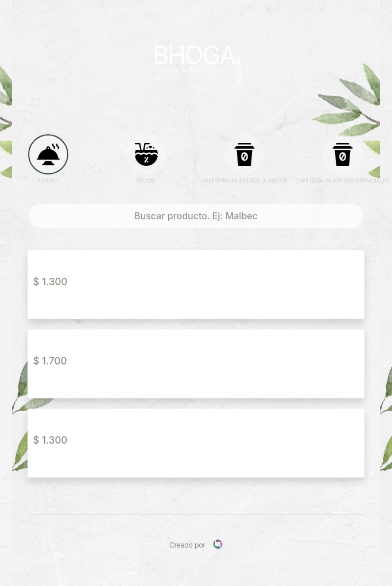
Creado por (196, 544)
